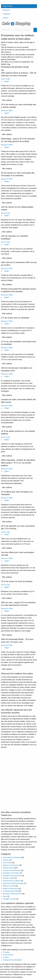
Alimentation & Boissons (12, 857)
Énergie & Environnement (12, 876)
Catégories (7, 14)
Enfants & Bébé (9, 878)
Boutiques (6, 10)
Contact (5, 18)
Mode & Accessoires (10, 889)
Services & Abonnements (12, 894)
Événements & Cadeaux (12, 881)
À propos (6, 952)
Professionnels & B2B (11, 891)
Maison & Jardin (9, 886)
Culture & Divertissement (12, 870)
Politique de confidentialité (12, 960)
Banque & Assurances (11, 865)
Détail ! (6, 81)
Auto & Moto (7, 863)
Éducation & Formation (11, 873)
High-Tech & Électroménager (13, 883)
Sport (5, 896)
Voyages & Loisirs (9, 899)
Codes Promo (8, 6)
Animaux (6, 860)
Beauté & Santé (9, 868)
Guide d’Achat (8, 955)
